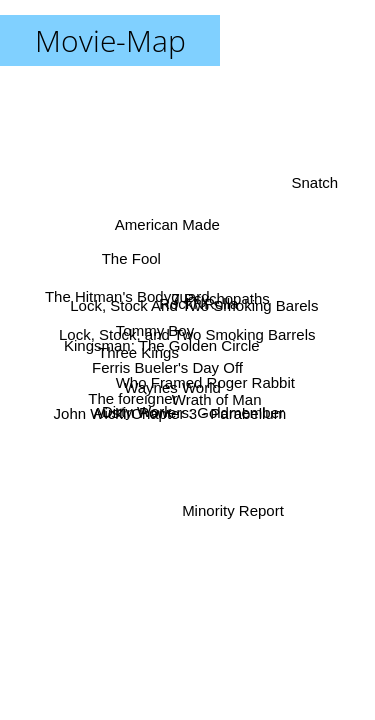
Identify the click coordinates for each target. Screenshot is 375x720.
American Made (167, 224)
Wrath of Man (218, 398)
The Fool (130, 260)
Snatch (315, 183)
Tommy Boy (155, 328)
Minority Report (233, 509)
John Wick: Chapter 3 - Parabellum (170, 414)
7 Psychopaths (220, 298)
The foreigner (132, 398)
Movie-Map (110, 40)
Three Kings (138, 351)
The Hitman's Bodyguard (127, 296)
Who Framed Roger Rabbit (205, 380)
